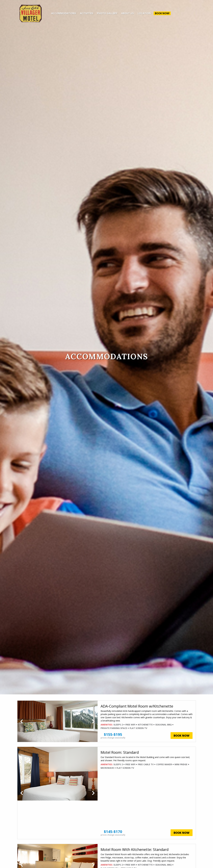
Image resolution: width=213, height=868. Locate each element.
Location (144, 13)
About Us (127, 13)
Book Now (182, 736)
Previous (22, 721)
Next (93, 721)
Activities (87, 13)
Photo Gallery (107, 13)
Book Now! (162, 13)
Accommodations (64, 13)
